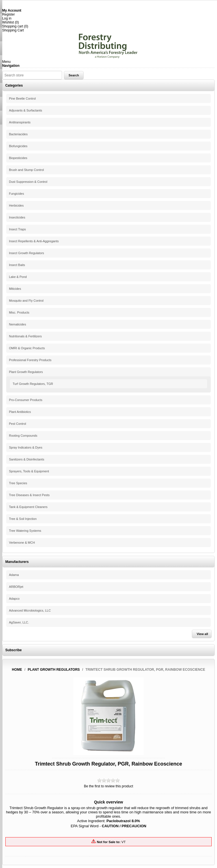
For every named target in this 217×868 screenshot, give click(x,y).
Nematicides (18, 324)
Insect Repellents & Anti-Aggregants (34, 241)
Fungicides (17, 194)
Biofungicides (18, 146)
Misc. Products (19, 312)
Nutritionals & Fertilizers (25, 336)
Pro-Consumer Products (26, 400)
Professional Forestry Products (30, 360)
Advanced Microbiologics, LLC (30, 610)
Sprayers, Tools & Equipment (29, 471)
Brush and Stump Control (27, 170)
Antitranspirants (20, 122)
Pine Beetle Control (22, 98)
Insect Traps (18, 229)
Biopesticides (18, 158)
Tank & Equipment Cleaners (28, 507)
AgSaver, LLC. (19, 622)
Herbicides (16, 205)
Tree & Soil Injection (23, 519)
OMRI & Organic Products (27, 348)
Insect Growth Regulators (27, 253)
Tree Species (18, 483)
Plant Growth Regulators (26, 372)
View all (202, 634)
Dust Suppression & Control (28, 182)
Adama (14, 575)
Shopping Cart (13, 30)
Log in (7, 18)
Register (9, 14)
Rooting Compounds (23, 436)
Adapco (14, 599)
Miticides (15, 289)
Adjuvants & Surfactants (26, 110)
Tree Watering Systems (25, 531)
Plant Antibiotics (20, 412)
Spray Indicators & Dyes (26, 447)
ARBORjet (16, 587)
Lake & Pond (18, 277)
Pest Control (18, 424)
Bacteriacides (18, 134)
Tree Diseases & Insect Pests (29, 495)
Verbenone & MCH (22, 543)
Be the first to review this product (108, 786)
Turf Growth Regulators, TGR (33, 384)
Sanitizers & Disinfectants (27, 459)
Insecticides (17, 217)
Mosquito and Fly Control (26, 301)
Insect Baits (17, 265)
